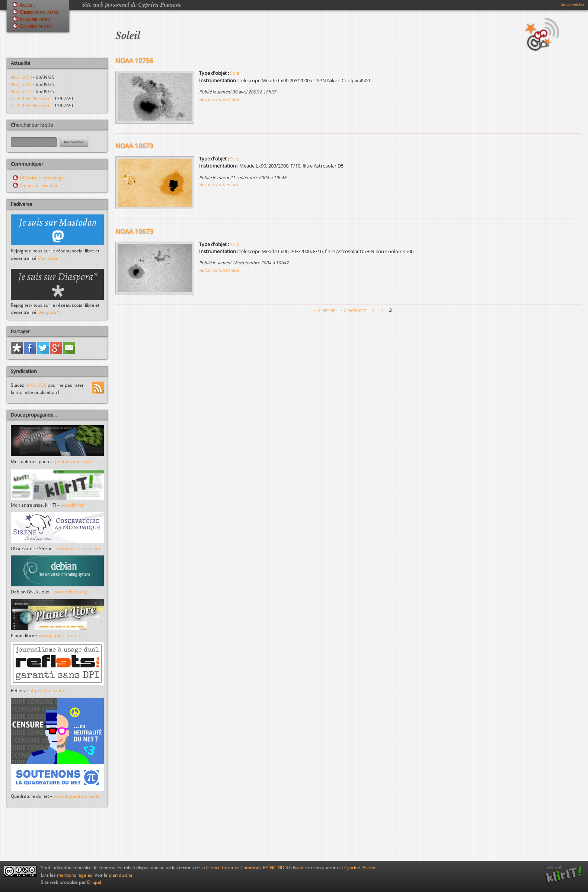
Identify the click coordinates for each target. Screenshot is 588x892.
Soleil (236, 73)
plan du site (121, 875)
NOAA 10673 (134, 146)
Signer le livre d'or (39, 185)
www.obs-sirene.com (79, 549)
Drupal (94, 882)
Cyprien (360, 868)
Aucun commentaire (219, 99)
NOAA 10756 (134, 60)
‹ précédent (354, 310)
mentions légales (75, 875)
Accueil (28, 5)
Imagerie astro (35, 19)
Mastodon (48, 258)
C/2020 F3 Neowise (31, 98)
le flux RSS (36, 385)
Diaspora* (48, 312)
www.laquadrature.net (77, 796)
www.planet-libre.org (60, 635)
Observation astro (39, 12)
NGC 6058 (21, 77)
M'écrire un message (42, 178)
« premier (325, 310)
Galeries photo (36, 26)
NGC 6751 (21, 91)
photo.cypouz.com (74, 461)
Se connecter (573, 4)
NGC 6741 (21, 84)
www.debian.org (70, 592)
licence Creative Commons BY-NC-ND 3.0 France (257, 868)
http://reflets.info (47, 690)
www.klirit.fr (73, 505)
